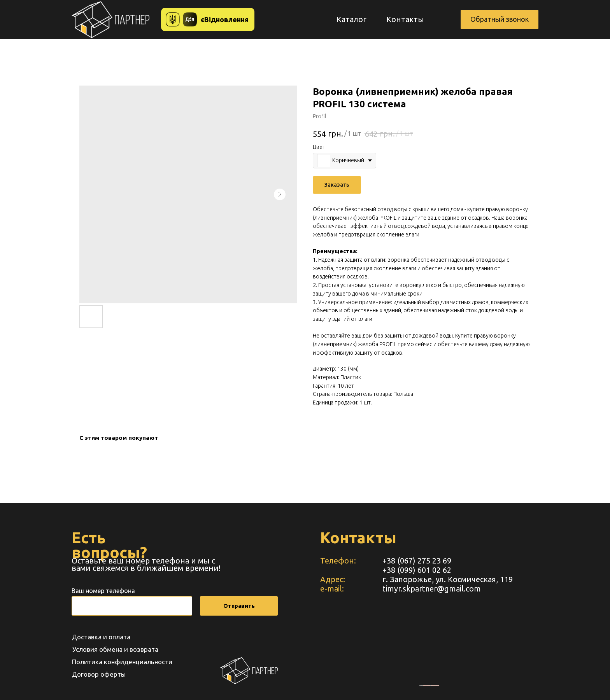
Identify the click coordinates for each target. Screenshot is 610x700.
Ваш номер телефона (103, 591)
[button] (500, 19)
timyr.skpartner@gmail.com (432, 589)
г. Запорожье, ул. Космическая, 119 (448, 579)
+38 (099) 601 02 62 (417, 570)
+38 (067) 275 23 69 (417, 561)
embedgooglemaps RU (427, 685)
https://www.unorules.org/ (435, 685)
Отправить (239, 606)
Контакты (405, 19)
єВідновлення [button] (225, 19)
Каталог (351, 19)
